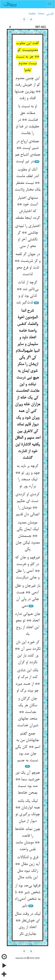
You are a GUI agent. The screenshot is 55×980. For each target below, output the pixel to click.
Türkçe (41, 14)
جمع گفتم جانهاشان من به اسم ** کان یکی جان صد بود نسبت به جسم (27, 747)
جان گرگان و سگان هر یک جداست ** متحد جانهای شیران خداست (28, 712)
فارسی (50, 14)
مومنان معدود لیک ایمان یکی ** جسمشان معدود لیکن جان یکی (28, 536)
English (32, 14)
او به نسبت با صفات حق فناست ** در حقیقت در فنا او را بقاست (27, 120)
